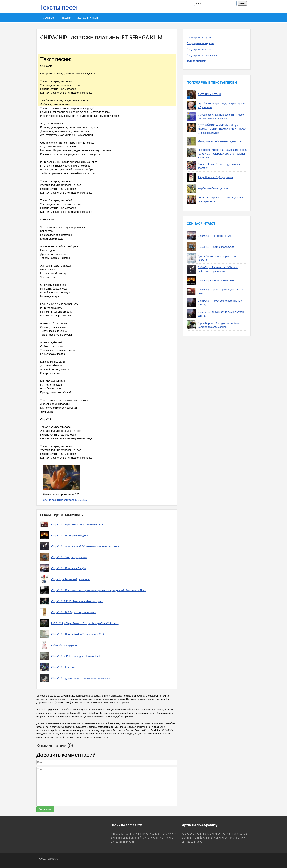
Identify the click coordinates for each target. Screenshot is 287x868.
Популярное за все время (202, 55)
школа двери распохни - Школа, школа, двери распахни (221, 199)
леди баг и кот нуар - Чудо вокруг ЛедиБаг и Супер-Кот (222, 105)
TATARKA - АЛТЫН (209, 94)
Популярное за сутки (199, 37)
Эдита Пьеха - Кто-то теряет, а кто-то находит (219, 258)
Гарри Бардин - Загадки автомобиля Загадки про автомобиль (219, 325)
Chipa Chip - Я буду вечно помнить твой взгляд (221, 314)
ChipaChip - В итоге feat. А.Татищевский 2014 (78, 634)
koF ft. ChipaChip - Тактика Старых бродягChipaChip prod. (85, 623)
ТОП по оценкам (196, 61)
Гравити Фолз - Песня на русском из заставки (219, 166)
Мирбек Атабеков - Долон (213, 188)
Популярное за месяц (199, 49)
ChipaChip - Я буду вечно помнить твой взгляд (220, 303)
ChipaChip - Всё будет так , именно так (73, 612)
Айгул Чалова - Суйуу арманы (215, 177)
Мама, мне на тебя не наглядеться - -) (220, 141)
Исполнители (88, 18)
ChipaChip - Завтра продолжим (69, 557)
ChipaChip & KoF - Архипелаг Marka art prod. (77, 601)
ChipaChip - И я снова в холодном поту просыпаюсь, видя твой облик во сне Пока (99, 590)
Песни (66, 18)
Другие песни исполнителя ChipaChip (65, 500)
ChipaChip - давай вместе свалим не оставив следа (81, 678)
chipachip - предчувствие (66, 645)
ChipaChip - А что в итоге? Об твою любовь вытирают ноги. (85, 546)
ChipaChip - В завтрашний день (70, 535)
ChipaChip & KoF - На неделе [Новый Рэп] (76, 656)
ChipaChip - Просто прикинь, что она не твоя (77, 524)
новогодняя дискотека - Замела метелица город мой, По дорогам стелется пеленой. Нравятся (222, 154)
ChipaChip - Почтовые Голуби (68, 568)
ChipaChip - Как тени (63, 667)
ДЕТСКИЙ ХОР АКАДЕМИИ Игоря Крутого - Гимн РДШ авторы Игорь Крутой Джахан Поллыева (222, 129)
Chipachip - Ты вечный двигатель (70, 579)
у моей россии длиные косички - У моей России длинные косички (221, 117)
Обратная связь (49, 859)
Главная (49, 18)
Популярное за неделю (200, 43)
